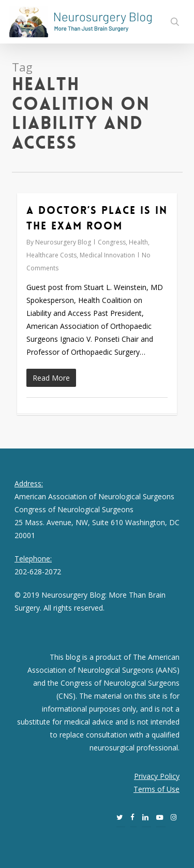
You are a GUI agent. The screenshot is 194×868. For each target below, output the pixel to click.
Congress (112, 242)
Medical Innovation (107, 255)
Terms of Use (156, 789)
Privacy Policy (157, 776)
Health (138, 242)
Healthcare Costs (51, 255)
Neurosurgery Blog (63, 242)
